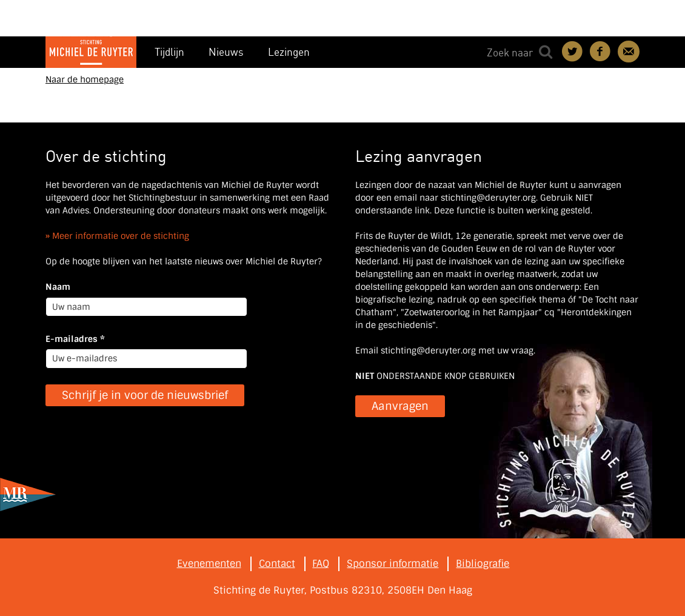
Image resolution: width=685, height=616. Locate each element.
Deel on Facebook (601, 52)
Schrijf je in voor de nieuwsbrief (145, 395)
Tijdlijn (169, 52)
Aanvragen (400, 406)
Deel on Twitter (573, 52)
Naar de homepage (85, 79)
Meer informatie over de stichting (121, 236)
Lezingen (289, 52)
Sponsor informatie (393, 564)
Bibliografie (483, 564)
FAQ (321, 564)
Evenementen (209, 564)
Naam (58, 287)
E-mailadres (75, 339)
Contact (629, 52)
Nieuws (226, 52)
